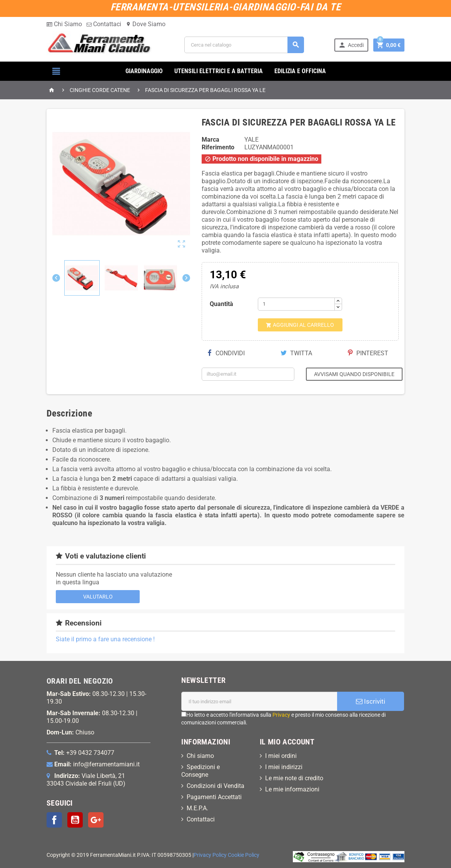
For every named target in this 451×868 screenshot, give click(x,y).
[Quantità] (296, 304)
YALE (251, 140)
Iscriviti (371, 701)
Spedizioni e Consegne (200, 771)
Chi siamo (200, 756)
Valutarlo (98, 597)
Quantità (221, 304)
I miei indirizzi (284, 767)
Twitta (296, 353)
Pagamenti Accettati (214, 797)
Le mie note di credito (294, 778)
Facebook (54, 820)
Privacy (281, 715)
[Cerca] (244, 45)
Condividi (226, 353)
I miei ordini (281, 756)
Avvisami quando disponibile (354, 374)
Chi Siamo (64, 24)
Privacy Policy (210, 855)
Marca (210, 140)
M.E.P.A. (197, 808)
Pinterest (368, 353)
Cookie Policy (244, 855)
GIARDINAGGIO (144, 71)
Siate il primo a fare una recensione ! (105, 639)
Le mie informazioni (292, 789)
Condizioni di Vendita (215, 786)
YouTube (75, 820)
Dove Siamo (146, 24)
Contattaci (104, 24)
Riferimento (218, 147)
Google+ (96, 820)
